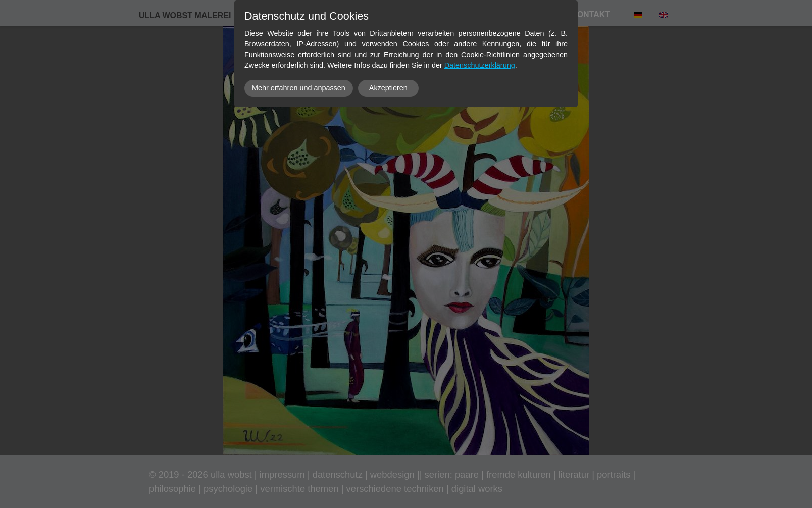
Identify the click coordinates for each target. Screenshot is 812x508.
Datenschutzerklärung (480, 65)
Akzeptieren (388, 88)
